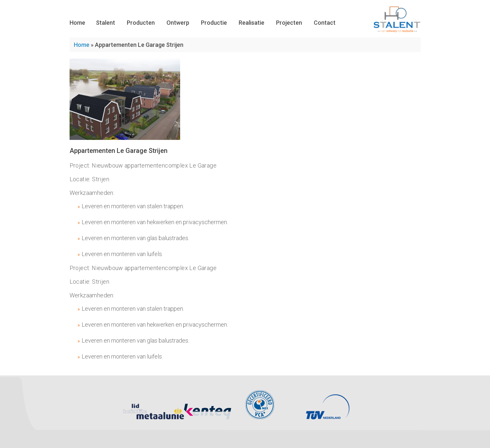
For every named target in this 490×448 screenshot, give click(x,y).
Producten (141, 23)
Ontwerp (178, 23)
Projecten (289, 23)
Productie (214, 23)
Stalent (106, 23)
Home (77, 23)
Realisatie (252, 23)
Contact (325, 23)
